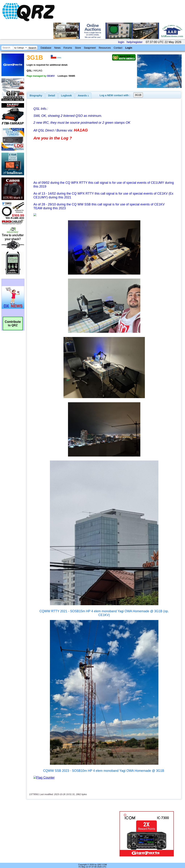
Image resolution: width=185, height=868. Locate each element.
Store (78, 48)
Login (129, 48)
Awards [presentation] (83, 95)
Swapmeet (90, 48)
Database (46, 48)
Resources (105, 48)
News (57, 48)
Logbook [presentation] (66, 95)
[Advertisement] (71, 830)
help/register (135, 42)
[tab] (36, 95)
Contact (118, 48)
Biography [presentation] (36, 95)
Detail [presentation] (52, 95)
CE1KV (51, 76)
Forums (68, 48)
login (121, 42)
